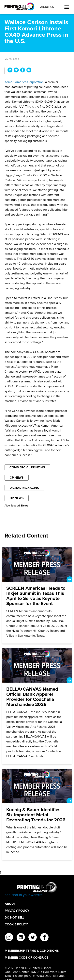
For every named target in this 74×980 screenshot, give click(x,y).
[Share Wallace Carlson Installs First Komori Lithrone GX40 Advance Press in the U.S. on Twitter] (16, 71)
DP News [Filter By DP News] (17, 498)
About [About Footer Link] (10, 904)
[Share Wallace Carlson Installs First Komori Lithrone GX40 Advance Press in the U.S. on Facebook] (23, 71)
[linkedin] (21, 938)
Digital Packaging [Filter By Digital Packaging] (24, 488)
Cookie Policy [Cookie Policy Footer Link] (16, 924)
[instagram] (9, 938)
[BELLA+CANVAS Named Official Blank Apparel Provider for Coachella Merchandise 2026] (37, 706)
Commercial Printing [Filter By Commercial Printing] (27, 467)
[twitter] (33, 938)
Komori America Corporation (24, 82)
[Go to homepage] (37, 890)
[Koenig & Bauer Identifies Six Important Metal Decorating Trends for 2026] (37, 814)
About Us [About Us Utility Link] (47, 7)
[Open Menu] (67, 7)
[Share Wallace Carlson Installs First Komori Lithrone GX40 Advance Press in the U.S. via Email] (29, 71)
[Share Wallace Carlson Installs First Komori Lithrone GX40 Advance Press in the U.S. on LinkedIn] (10, 71)
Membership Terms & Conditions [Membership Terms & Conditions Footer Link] (32, 951)
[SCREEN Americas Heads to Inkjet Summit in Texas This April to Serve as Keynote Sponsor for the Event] (37, 595)
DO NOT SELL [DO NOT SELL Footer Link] (15, 917)
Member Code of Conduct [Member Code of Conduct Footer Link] (27, 958)
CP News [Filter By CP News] (17, 478)
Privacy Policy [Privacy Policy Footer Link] (17, 911)
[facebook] (44, 938)
